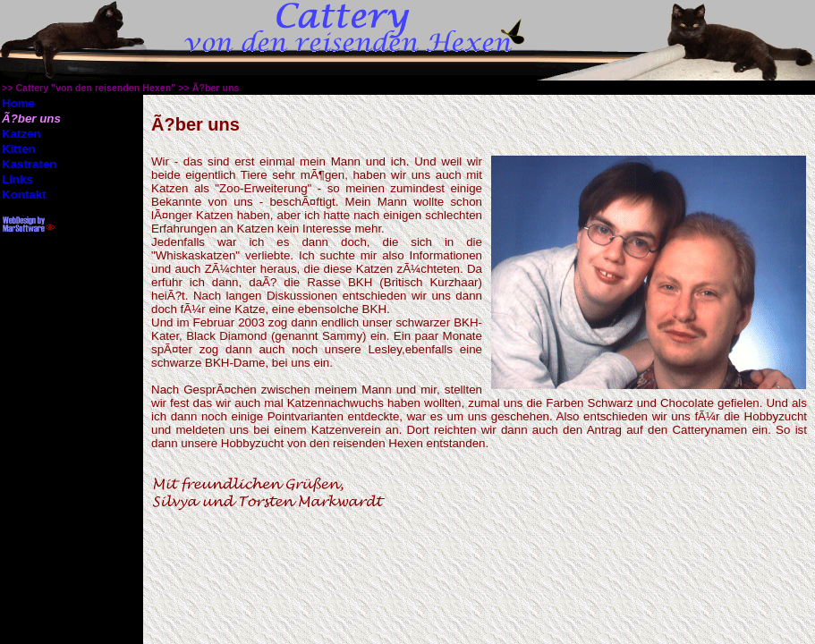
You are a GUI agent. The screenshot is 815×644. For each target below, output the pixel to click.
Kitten (19, 149)
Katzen (21, 134)
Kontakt (24, 195)
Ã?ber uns (216, 88)
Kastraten (29, 164)
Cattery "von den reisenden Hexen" (95, 88)
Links (17, 179)
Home (18, 103)
